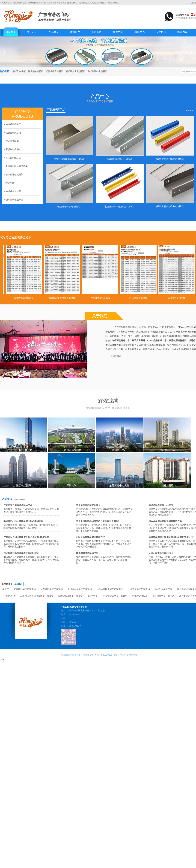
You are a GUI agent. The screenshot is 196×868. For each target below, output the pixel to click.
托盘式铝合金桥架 (54, 71)
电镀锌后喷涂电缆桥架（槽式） (70, 159)
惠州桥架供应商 (140, 596)
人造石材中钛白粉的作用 (161, 553)
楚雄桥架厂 (93, 596)
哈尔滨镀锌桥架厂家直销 (115, 596)
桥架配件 (10, 183)
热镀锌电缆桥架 (13, 124)
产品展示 (54, 32)
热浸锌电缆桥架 (13, 158)
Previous (4, 52)
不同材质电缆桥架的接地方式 (90, 537)
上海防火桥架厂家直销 (139, 589)
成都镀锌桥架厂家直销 (52, 589)
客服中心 (140, 32)
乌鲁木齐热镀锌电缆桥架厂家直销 (37, 596)
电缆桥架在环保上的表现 (161, 505)
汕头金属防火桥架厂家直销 (110, 589)
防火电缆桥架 (12, 141)
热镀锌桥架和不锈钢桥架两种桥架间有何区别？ (172, 537)
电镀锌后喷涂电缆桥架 (17, 166)
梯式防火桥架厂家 (163, 589)
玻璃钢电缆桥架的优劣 (87, 553)
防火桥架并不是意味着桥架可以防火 (21, 553)
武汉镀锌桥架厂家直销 (25, 589)
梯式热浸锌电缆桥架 (97, 71)
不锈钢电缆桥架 (13, 149)
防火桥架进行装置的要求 (88, 505)
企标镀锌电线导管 (14, 200)
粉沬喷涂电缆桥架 (14, 174)
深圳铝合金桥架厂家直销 (70, 596)
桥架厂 (6, 589)
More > (189, 110)
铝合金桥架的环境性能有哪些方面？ (166, 521)
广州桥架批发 (9, 596)
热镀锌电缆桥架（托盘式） (120, 159)
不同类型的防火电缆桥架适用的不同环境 (23, 521)
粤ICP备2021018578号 (106, 655)
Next (192, 52)
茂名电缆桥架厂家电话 (163, 596)
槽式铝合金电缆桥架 (75, 71)
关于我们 (32, 32)
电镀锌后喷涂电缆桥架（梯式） (120, 207)
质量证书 (75, 32)
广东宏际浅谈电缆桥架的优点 (18, 505)
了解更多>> (116, 356)
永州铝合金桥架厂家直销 (80, 589)
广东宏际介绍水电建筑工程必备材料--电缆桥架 (26, 537)
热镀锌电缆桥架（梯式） (70, 207)
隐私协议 (182, 32)
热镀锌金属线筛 (13, 191)
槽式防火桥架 (19, 71)
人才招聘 (161, 32)
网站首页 (11, 32)
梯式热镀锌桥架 (36, 71)
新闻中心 (118, 32)
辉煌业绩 (97, 32)
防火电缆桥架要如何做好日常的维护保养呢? (98, 521)
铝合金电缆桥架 (13, 133)
